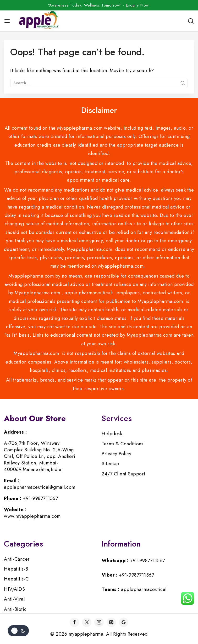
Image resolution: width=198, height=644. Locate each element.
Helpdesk (112, 434)
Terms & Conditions (122, 444)
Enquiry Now (138, 5)
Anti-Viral (14, 599)
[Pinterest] (111, 622)
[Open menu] (7, 21)
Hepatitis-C (16, 579)
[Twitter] (87, 622)
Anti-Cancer (17, 559)
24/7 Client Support (123, 474)
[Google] (124, 622)
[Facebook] (74, 622)
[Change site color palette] (18, 631)
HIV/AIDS (14, 589)
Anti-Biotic (15, 609)
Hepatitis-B (16, 569)
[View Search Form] (191, 21)
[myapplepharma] (38, 21)
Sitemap (111, 464)
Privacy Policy (116, 454)
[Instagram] (99, 622)
